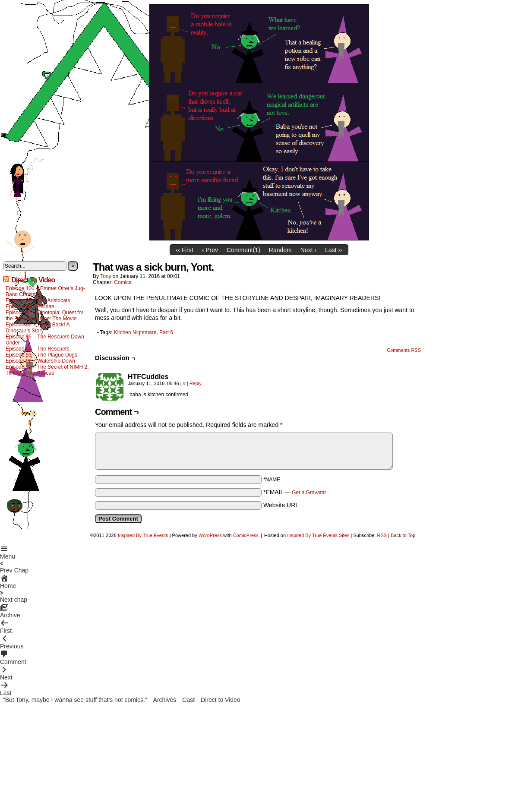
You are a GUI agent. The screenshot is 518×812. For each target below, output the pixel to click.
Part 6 (166, 332)
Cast (188, 700)
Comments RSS (404, 350)
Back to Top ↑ (405, 535)
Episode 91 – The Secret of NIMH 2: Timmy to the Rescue (47, 370)
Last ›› (334, 250)
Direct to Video (221, 700)
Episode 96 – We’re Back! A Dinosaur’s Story (38, 328)
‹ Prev (210, 250)
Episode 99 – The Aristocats (38, 300)
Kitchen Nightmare (135, 332)
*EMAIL (295, 492)
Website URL (281, 505)
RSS (382, 535)
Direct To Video (33, 280)
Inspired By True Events (143, 535)
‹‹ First (184, 250)
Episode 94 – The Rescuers (38, 349)
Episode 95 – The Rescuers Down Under (45, 340)
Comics (123, 282)
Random (280, 250)
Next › (308, 250)
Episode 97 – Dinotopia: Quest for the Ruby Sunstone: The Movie (44, 316)
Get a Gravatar (309, 493)
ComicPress (246, 535)
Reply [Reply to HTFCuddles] (196, 383)
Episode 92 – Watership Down (40, 361)
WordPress (210, 535)
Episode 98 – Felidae (30, 306)
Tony (106, 276)
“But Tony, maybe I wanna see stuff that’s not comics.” (75, 700)
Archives (165, 700)
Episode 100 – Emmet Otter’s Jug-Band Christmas (45, 291)
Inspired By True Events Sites (318, 535)
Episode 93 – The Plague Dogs (41, 355)
